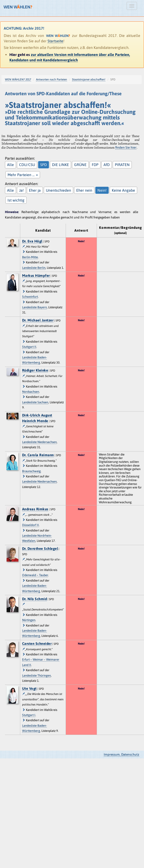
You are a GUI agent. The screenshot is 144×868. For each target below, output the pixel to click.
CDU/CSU (27, 165)
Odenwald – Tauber (35, 575)
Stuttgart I (29, 715)
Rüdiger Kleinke (35, 370)
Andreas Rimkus (35, 509)
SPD (44, 165)
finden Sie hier (126, 147)
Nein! (102, 190)
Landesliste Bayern (34, 307)
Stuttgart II (29, 347)
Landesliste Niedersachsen (39, 442)
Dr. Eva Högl (32, 241)
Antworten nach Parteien (52, 79)
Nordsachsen (31, 392)
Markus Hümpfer (36, 275)
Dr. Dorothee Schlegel (40, 549)
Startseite (55, 41)
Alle (10, 165)
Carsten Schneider (37, 644)
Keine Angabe (123, 190)
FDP (95, 165)
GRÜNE (80, 165)
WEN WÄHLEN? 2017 (18, 79)
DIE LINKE (60, 165)
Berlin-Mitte (30, 257)
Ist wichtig (16, 200)
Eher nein (84, 190)
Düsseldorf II (30, 525)
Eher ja (35, 190)
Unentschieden (58, 190)
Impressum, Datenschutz (122, 754)
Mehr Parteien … (23, 175)
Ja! (21, 190)
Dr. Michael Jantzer (38, 320)
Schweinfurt (30, 297)
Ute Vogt (29, 688)
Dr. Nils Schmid (35, 599)
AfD (107, 165)
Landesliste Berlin (34, 268)
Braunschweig (31, 471)
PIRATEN (122, 165)
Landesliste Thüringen (36, 676)
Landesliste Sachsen (35, 402)
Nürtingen (29, 620)
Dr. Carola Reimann (38, 455)
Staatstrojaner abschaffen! (89, 79)
